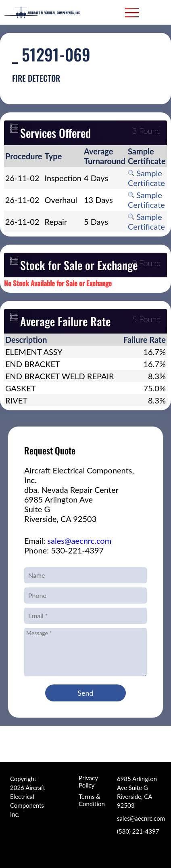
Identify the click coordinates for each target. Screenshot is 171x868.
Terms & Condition (92, 800)
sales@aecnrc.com (79, 541)
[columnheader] (24, 156)
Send (85, 693)
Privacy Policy (88, 781)
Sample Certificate (146, 178)
